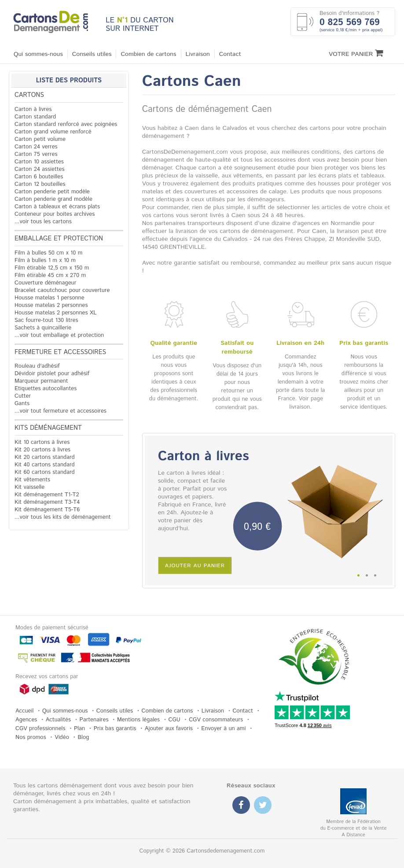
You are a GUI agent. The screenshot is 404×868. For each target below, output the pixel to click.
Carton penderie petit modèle (52, 192)
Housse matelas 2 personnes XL (55, 313)
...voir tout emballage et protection (59, 335)
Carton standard (35, 117)
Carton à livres (33, 109)
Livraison (198, 54)
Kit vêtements (32, 480)
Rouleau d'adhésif (37, 366)
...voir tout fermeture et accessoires (61, 411)
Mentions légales (138, 720)
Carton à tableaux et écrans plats (57, 207)
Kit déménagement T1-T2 (47, 495)
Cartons (29, 95)
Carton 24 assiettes (39, 169)
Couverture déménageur (45, 283)
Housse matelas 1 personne (50, 298)
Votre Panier (356, 54)
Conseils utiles (92, 54)
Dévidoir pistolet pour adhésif (52, 374)
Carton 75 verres (36, 154)
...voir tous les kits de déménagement (63, 517)
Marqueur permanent (41, 381)
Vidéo (62, 737)
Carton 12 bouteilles (40, 184)
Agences (26, 720)
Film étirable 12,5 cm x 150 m (52, 268)
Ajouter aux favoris (169, 729)
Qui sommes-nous (38, 54)
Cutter (23, 396)
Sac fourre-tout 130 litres (46, 320)
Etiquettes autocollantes (46, 389)
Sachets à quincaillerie (43, 328)
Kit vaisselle (29, 487)
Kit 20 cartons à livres (42, 450)
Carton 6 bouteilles (39, 177)
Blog (83, 737)
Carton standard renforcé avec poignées (66, 124)
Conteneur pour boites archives (55, 214)
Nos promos (31, 737)
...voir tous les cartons (43, 222)
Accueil (24, 711)
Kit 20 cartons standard (45, 457)
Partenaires (94, 720)
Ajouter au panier (195, 566)
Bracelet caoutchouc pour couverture (62, 290)
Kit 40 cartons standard (45, 465)
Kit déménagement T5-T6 (47, 510)
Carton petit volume (40, 139)
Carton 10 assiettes (39, 162)
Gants (22, 404)
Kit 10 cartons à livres (42, 442)
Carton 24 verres (36, 147)
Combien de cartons (148, 54)
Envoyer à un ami (223, 729)
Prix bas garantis (115, 729)
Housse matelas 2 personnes (51, 305)
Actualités (58, 720)
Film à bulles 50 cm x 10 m (48, 253)
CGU (174, 720)
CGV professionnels (40, 729)
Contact (230, 54)
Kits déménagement (48, 428)
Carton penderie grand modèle (53, 199)
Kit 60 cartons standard (45, 472)
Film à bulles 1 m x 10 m (45, 260)
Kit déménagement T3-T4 (47, 502)
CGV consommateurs (216, 720)
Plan (79, 729)
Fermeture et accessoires (60, 352)
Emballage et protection (59, 239)
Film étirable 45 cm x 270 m (50, 275)
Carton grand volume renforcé (53, 132)
